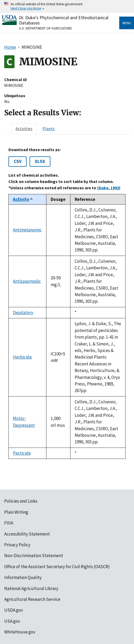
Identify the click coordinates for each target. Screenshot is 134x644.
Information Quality (23, 577)
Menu (127, 23)
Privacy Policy (17, 545)
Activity (23, 199)
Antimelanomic (27, 230)
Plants (49, 128)
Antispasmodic (27, 281)
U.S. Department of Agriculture (46, 28)
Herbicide (22, 357)
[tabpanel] (67, 303)
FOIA (9, 523)
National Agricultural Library (31, 588)
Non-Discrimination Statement (34, 556)
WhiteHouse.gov (20, 632)
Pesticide (22, 453)
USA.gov (12, 621)
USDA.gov (14, 610)
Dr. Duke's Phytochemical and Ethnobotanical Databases (64, 20)
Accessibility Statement (27, 534)
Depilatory (23, 313)
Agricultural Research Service (32, 599)
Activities (24, 128)
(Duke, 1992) (109, 188)
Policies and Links (21, 501)
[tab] (24, 128)
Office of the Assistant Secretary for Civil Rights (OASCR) (57, 567)
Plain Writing (16, 512)
